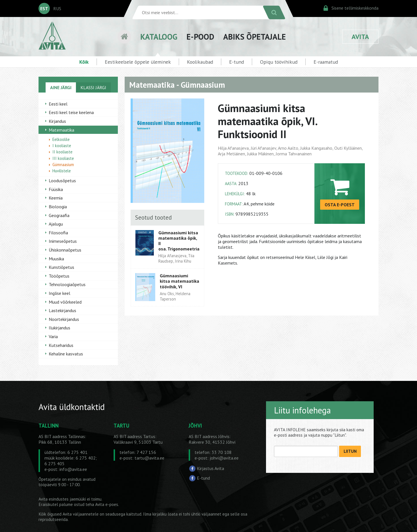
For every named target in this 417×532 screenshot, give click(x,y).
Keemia (56, 198)
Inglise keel (59, 293)
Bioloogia (58, 207)
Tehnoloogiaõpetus (67, 284)
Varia (53, 336)
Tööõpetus (59, 276)
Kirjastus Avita (210, 468)
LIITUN (350, 451)
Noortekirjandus (64, 319)
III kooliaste (63, 158)
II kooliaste (62, 152)
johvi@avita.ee (224, 458)
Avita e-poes (107, 504)
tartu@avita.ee (149, 458)
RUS (57, 8)
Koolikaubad (200, 62)
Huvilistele (62, 171)
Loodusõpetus (62, 181)
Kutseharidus (61, 345)
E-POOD (200, 37)
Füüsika (56, 189)
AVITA (360, 37)
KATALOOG (159, 37)
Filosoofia (58, 233)
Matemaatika (61, 130)
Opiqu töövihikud (279, 62)
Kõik (84, 62)
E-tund (237, 62)
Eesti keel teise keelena (71, 112)
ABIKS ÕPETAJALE (255, 37)
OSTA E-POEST (340, 205)
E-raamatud (326, 62)
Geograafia (59, 215)
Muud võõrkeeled (65, 302)
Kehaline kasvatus (66, 354)
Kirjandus (57, 121)
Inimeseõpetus (63, 241)
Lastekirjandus (62, 310)
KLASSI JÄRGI (93, 87)
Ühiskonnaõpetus (65, 250)
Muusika (56, 259)
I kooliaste (62, 146)
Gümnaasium (63, 165)
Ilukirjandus (59, 328)
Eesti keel (58, 104)
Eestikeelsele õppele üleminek (138, 62)
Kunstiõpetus (61, 267)
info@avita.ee (73, 469)
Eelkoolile (61, 139)
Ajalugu (56, 224)
